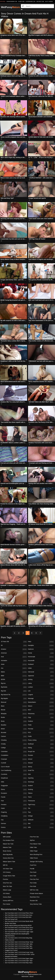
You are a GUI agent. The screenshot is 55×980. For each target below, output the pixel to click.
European (14, 793)
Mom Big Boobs (8, 854)
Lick (41, 691)
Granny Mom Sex (8, 858)
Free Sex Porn (34, 879)
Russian (41, 755)
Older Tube (33, 847)
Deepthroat (14, 778)
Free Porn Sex (34, 837)
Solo (41, 774)
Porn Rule (33, 886)
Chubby (14, 744)
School (41, 759)
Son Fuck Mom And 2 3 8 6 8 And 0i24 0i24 (18, 917)
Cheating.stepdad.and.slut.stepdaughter (17, 934)
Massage (41, 699)
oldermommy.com (30, 2)
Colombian (14, 752)
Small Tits (41, 771)
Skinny (41, 767)
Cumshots (14, 774)
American (14, 653)
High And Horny (10, 936)
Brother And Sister (10, 923)
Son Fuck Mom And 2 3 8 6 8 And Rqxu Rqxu (19, 963)
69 (14, 646)
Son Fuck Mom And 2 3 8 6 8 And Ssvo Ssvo (19, 915)
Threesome (41, 801)
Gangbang (14, 816)
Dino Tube (33, 876)
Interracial (41, 672)
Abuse (32, 976)
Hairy (41, 642)
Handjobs (41, 646)
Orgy (41, 718)
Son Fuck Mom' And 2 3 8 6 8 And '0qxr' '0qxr (19, 961)
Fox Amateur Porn (8, 840)
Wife (41, 827)
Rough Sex (41, 752)
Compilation (14, 755)
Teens (41, 797)
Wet (41, 824)
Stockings (41, 782)
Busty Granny (49, 2)
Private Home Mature (36, 893)
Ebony (14, 790)
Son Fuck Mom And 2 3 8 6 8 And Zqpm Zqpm (19, 959)
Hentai (41, 653)
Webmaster (25, 976)
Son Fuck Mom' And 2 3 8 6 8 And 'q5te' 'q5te (19, 944)
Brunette (14, 733)
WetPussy (10, 7)
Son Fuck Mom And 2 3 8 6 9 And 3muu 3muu (19, 928)
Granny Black (7, 897)
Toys (41, 812)
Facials (14, 797)
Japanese (41, 676)
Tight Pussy (41, 805)
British (14, 729)
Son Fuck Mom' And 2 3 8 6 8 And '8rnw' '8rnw (19, 942)
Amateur (14, 649)
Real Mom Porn (35, 897)
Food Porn (33, 865)
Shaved (41, 763)
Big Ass (14, 683)
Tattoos (41, 793)
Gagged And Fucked (11, 950)
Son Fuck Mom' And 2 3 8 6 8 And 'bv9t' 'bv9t (19, 948)
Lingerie (41, 695)
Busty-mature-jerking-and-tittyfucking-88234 (18, 925)
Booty (14, 721)
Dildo (14, 782)
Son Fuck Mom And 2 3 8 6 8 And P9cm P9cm (19, 913)
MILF (41, 710)
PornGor (6, 879)
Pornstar (41, 729)
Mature (41, 706)
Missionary (41, 714)
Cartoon (14, 737)
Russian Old (34, 901)
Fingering (14, 812)
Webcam (41, 820)
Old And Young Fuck (11, 919)
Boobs (14, 718)
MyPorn (32, 840)
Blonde (14, 710)
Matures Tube (40, 2)
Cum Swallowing (14, 771)
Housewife (41, 661)
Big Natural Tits (14, 695)
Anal (14, 657)
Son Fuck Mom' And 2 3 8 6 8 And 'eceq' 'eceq (19, 952)
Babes (14, 672)
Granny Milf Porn (8, 901)
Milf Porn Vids (34, 890)
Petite (41, 725)
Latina (41, 683)
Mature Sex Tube (8, 844)
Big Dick (14, 691)
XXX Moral (6, 893)
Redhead (41, 744)
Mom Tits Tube (7, 886)
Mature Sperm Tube (9, 862)
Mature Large (7, 890)
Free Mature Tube (35, 844)
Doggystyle (14, 786)
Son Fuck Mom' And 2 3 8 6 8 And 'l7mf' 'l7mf (19, 930)
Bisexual (14, 702)
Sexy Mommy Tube (36, 904)
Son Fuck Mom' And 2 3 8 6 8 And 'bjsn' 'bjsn (19, 946)
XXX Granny (7, 872)
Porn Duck (33, 872)
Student (41, 786)
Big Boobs (14, 687)
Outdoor (41, 721)
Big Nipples (14, 699)
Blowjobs (14, 714)
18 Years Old (14, 642)
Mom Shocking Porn (36, 854)
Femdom (14, 805)
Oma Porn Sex (7, 883)
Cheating (14, 740)
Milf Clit (5, 865)
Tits (41, 808)
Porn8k (32, 869)
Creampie (14, 759)
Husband (41, 664)
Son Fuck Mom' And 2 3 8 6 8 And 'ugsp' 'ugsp (19, 932)
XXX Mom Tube (8, 869)
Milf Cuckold (7, 837)
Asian (14, 664)
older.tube (21, 2)
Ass (14, 668)
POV (41, 733)
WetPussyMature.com (35, 974)
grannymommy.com (12, 2)
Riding (41, 748)
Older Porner (34, 858)
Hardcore (41, 649)
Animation (14, 661)
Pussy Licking (41, 740)
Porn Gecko (7, 904)
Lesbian (41, 687)
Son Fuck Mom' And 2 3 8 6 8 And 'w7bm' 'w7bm (20, 954)
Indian (41, 668)
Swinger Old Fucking (36, 862)
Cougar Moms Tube (9, 876)
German (14, 824)
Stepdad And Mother (11, 956)
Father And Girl (10, 940)
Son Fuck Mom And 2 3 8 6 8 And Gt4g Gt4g (18, 938)
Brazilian (14, 725)
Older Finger (34, 851)
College (14, 748)
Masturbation (41, 702)
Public (41, 737)
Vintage (41, 816)
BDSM (14, 680)
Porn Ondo (33, 883)
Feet (14, 801)
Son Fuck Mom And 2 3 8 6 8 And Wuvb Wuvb (19, 921)
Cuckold (14, 763)
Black (14, 706)
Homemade (41, 657)
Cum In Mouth (14, 767)
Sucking (41, 790)
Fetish (14, 808)
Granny (14, 827)
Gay (14, 820)
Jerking (41, 680)
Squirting (41, 778)
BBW (14, 676)
